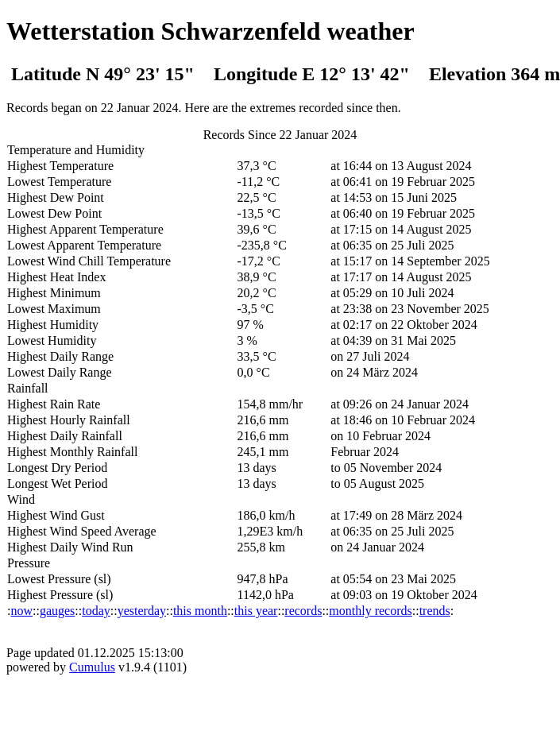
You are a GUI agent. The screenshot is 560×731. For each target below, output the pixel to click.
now (21, 611)
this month (200, 611)
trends (435, 611)
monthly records (370, 611)
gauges (57, 611)
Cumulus (92, 667)
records (303, 611)
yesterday (142, 611)
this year (256, 611)
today (96, 611)
